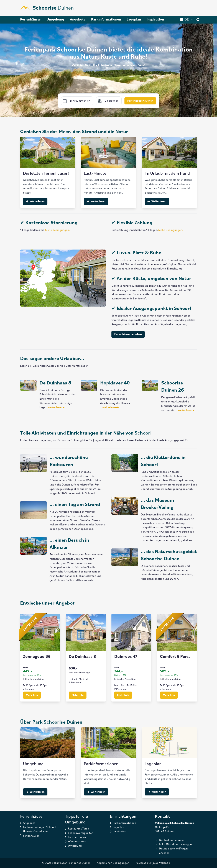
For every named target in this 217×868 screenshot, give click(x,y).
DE (187, 20)
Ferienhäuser (30, 20)
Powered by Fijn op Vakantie (153, 863)
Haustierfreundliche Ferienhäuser (35, 834)
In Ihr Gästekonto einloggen (176, 844)
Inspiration (155, 20)
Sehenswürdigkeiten (81, 833)
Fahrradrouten (77, 837)
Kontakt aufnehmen (171, 840)
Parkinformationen (106, 20)
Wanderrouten (77, 842)
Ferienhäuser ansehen (128, 334)
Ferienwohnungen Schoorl (39, 827)
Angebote (78, 20)
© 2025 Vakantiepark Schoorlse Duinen (66, 863)
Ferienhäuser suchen (140, 101)
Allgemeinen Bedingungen (113, 863)
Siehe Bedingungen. (57, 230)
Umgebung (55, 20)
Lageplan (134, 20)
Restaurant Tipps (78, 829)
